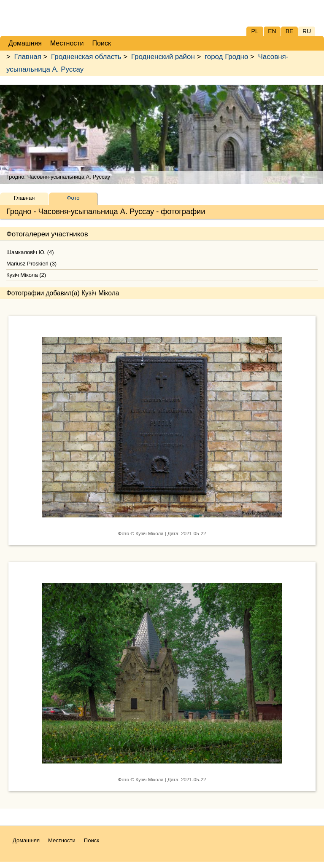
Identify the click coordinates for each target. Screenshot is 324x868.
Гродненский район (163, 57)
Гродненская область (86, 57)
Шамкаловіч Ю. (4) (30, 252)
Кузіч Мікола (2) (26, 275)
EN (272, 31)
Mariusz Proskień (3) (31, 264)
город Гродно (226, 57)
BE (290, 31)
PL (255, 31)
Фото (73, 198)
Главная (28, 57)
